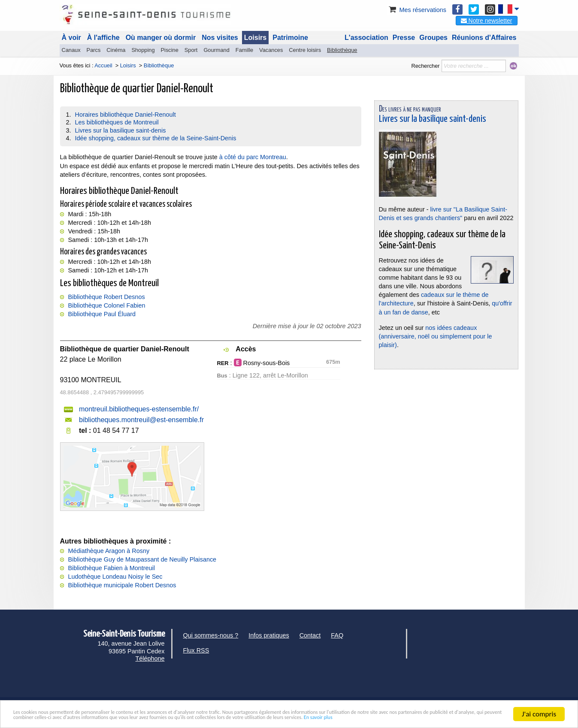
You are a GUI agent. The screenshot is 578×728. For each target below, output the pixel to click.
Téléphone (150, 659)
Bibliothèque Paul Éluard (102, 314)
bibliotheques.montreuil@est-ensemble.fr (141, 420)
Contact (310, 635)
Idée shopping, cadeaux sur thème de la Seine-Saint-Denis (156, 138)
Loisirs (255, 38)
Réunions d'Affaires (484, 38)
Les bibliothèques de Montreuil (117, 122)
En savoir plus (155, 717)
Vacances (271, 50)
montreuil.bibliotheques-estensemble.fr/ (139, 409)
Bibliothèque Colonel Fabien (107, 305)
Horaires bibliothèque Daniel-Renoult (126, 115)
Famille (244, 50)
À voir (71, 38)
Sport (191, 50)
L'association (366, 38)
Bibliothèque (342, 50)
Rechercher (425, 66)
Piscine (170, 50)
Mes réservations (417, 10)
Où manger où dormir (161, 38)
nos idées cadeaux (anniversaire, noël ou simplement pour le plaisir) (436, 336)
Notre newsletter (487, 21)
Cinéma (116, 50)
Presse (404, 38)
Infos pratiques (269, 635)
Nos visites (220, 38)
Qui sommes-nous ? (211, 635)
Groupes (433, 38)
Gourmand (216, 50)
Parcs (94, 50)
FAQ (337, 635)
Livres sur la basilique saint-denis (121, 130)
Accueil (103, 65)
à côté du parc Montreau (253, 157)
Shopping (143, 50)
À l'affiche (103, 38)
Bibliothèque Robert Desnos (107, 297)
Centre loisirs (305, 50)
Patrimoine (290, 38)
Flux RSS (196, 650)
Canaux (71, 50)
